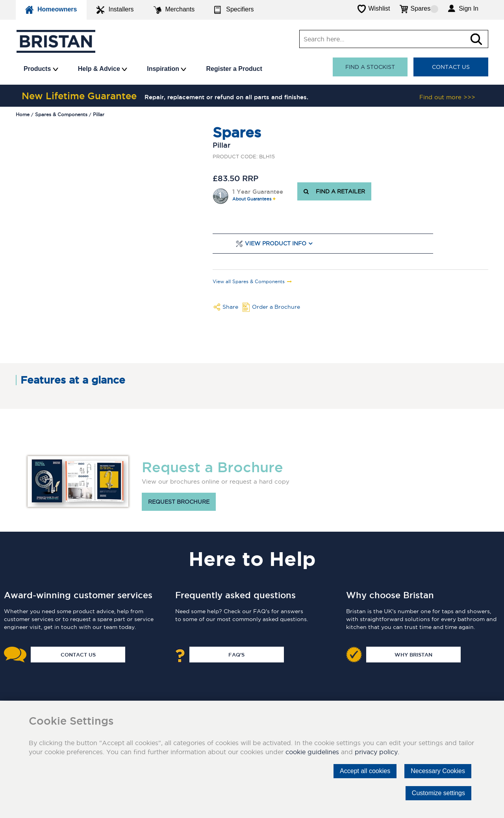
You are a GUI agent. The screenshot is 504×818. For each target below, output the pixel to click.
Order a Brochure (276, 307)
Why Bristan (413, 655)
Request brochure (179, 502)
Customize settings (438, 793)
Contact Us (451, 67)
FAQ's (236, 655)
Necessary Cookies (438, 771)
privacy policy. (377, 752)
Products (41, 69)
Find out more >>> (447, 97)
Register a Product (234, 69)
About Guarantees (252, 199)
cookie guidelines (312, 752)
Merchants (174, 10)
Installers (115, 10)
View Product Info (276, 244)
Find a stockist (370, 67)
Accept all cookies (365, 771)
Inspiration (167, 69)
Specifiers (234, 10)
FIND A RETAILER (334, 191)
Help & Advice (103, 69)
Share (230, 307)
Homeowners (51, 10)
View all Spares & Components (249, 282)
